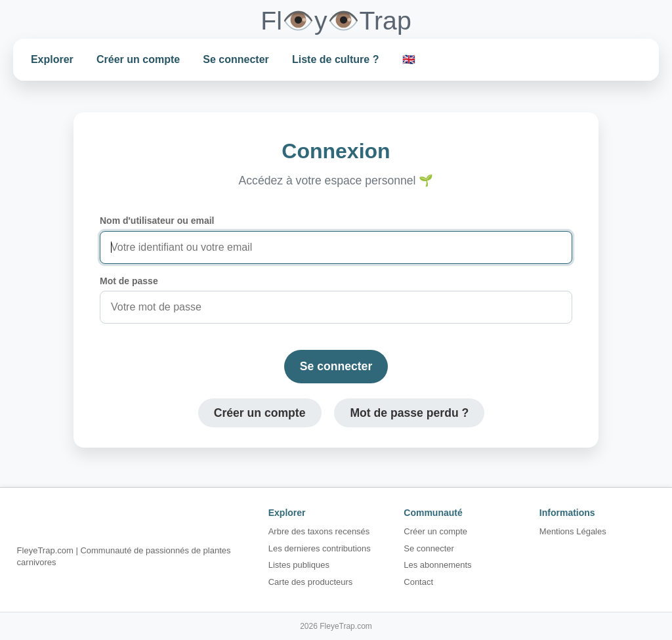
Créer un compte (138, 59)
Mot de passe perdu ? (409, 413)
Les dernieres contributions (320, 548)
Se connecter (236, 59)
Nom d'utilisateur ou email (157, 221)
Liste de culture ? (335, 59)
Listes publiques (299, 565)
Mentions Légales (573, 531)
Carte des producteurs (311, 582)
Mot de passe (129, 281)
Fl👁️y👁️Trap (336, 21)
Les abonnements (437, 565)
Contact (418, 582)
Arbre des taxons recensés (319, 531)
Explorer (52, 59)
